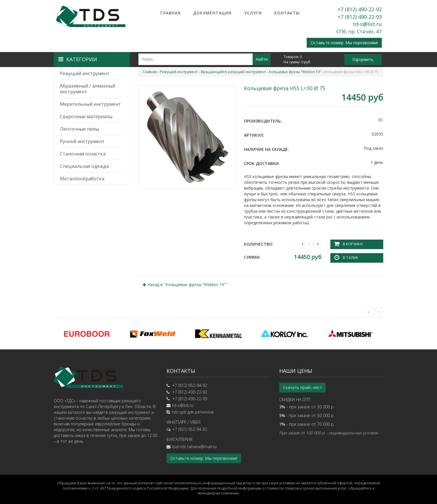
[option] (87, 333)
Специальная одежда (84, 166)
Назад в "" (185, 284)
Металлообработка (82, 179)
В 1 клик (350, 258)
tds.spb (179, 412)
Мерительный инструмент (90, 104)
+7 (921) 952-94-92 (190, 429)
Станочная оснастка (83, 154)
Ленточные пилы (79, 129)
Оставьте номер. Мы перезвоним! (344, 43)
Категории (78, 59)
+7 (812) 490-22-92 (360, 9)
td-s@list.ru (367, 24)
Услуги (253, 13)
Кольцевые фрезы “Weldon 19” (295, 72)
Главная (171, 13)
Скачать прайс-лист (302, 387)
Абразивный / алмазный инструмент (87, 89)
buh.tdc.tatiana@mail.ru (194, 447)
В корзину (353, 244)
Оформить (363, 59)
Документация (212, 13)
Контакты (287, 13)
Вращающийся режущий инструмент (233, 72)
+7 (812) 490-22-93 (360, 17)
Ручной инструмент (82, 141)
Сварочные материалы (86, 116)
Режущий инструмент (85, 73)
